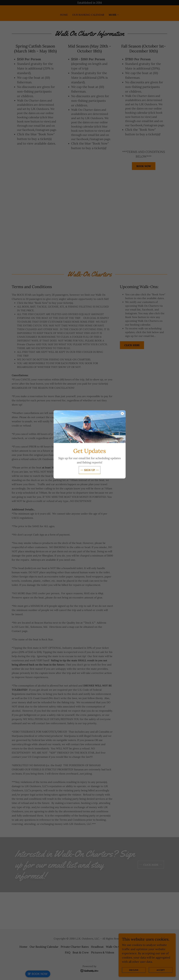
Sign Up (90, 470)
